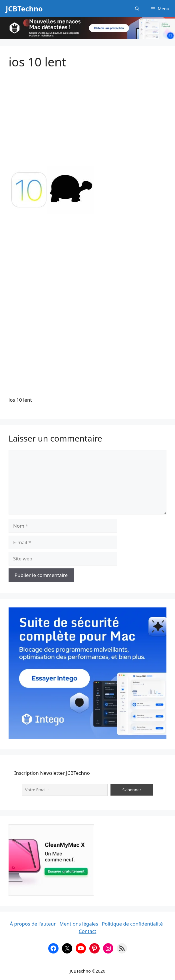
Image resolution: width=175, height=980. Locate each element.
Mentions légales (79, 924)
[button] (137, 9)
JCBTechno (24, 9)
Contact (88, 931)
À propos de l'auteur (33, 924)
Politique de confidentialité (132, 924)
